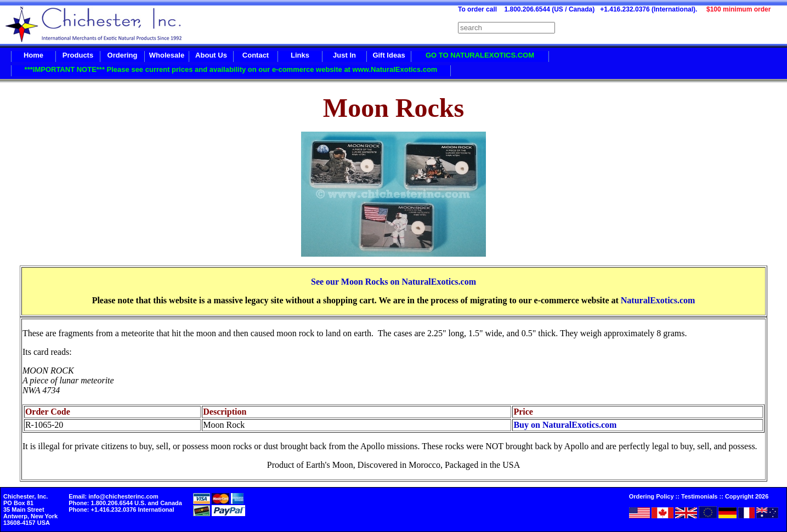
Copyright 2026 (747, 496)
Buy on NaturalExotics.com (565, 425)
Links (300, 55)
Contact (256, 55)
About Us (211, 55)
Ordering (123, 55)
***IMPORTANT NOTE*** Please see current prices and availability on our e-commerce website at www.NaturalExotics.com (231, 69)
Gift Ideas (389, 55)
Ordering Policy (652, 496)
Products (78, 55)
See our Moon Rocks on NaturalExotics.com (393, 282)
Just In (344, 55)
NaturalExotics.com (658, 300)
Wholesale (167, 55)
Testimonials (699, 496)
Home (33, 55)
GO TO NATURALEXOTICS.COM (480, 55)
